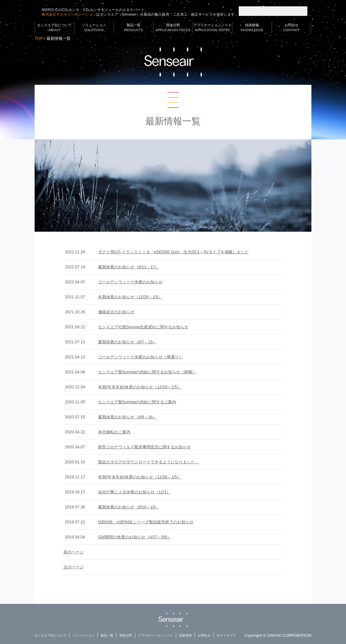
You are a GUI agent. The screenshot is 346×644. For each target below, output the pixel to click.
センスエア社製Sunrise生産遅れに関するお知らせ (143, 327)
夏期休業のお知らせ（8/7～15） (127, 342)
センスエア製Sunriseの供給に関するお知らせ (147, 372)
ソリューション (94, 28)
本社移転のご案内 (114, 432)
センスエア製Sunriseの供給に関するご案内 (137, 402)
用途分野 (173, 28)
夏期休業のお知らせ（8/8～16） (127, 417)
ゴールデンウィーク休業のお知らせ (130, 282)
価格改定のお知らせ (116, 312)
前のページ (74, 552)
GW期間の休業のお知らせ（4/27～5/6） (135, 537)
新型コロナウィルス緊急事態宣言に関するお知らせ (144, 447)
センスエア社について (54, 28)
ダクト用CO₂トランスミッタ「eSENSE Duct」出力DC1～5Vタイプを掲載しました (173, 252)
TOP (39, 38)
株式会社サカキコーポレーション (69, 14)
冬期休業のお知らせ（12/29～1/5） (130, 297)
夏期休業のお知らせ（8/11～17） (128, 267)
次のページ (74, 567)
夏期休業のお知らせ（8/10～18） (128, 507)
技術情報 (252, 28)
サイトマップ (226, 635)
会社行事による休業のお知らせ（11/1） (134, 492)
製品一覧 (133, 28)
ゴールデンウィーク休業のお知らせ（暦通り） (140, 357)
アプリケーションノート (213, 28)
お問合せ (291, 28)
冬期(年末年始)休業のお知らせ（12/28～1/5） (140, 477)
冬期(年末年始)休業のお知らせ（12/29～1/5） (140, 387)
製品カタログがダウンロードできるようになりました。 (148, 462)
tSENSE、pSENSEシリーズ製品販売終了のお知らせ (146, 522)
